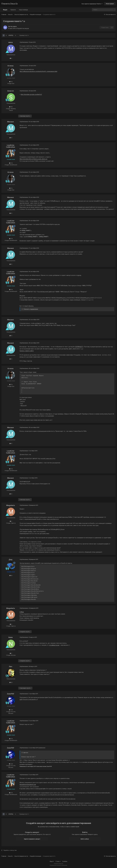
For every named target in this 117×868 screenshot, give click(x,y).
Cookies (65, 861)
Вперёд (11, 35)
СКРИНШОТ (79, 347)
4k (11, 575)
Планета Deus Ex (10, 4)
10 (11, 138)
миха (15, 26)
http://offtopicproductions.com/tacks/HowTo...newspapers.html (38, 71)
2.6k (11, 710)
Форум (5, 11)
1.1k (11, 82)
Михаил (11, 122)
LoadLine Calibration (11, 146)
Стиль (58, 861)
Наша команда (23, 10)
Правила (13, 10)
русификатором (54, 645)
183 (11, 107)
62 (11, 682)
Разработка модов (23, 28)
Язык (52, 861)
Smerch (11, 91)
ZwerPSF (11, 694)
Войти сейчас (85, 839)
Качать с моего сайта (27, 351)
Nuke (11, 637)
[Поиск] (97, 10)
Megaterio (11, 505)
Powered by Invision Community (58, 865)
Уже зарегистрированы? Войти (92, 4)
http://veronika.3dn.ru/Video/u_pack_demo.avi (34, 159)
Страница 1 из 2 (24, 35)
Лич (11, 667)
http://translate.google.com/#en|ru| (31, 94)
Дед (11, 560)
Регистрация (110, 4)
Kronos (11, 66)
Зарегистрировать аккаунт (32, 839)
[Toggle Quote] (22, 753)
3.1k (11, 163)
